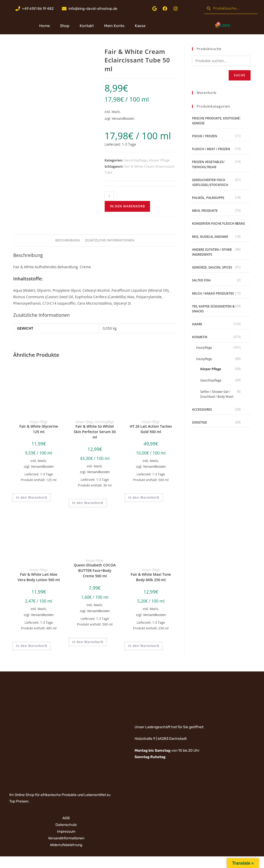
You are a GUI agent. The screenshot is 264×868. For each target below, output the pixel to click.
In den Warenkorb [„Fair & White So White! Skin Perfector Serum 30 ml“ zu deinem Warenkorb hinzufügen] (88, 503)
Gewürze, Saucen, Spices (212, 267)
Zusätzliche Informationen (110, 240)
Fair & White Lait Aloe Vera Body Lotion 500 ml (39, 577)
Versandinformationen (66, 838)
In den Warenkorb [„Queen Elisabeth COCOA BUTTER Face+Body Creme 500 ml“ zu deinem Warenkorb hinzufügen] (88, 642)
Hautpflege (204, 359)
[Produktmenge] (109, 196)
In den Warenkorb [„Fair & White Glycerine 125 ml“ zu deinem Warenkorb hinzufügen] (31, 497)
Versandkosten (123, 119)
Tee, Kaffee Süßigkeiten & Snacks (213, 309)
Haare (197, 324)
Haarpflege (204, 348)
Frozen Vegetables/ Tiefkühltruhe (208, 164)
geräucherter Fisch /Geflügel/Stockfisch (210, 182)
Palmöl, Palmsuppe (208, 198)
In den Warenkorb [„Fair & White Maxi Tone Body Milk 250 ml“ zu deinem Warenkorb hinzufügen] (144, 646)
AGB (66, 818)
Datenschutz (66, 825)
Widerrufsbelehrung (66, 845)
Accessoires (202, 409)
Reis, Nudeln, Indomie (210, 237)
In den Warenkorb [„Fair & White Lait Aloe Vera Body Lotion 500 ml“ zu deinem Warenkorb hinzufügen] (31, 646)
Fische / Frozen (205, 136)
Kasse (140, 26)
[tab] (68, 241)
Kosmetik (200, 337)
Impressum (66, 832)
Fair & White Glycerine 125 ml (39, 429)
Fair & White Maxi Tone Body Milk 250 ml (151, 577)
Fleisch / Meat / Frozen (211, 149)
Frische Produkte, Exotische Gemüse (216, 121)
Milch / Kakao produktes (213, 293)
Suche (240, 75)
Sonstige (200, 422)
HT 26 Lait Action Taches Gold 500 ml (151, 429)
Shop (65, 26)
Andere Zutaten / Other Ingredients (212, 252)
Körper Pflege (159, 160)
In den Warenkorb (127, 206)
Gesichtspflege (135, 160)
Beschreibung (68, 240)
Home (44, 26)
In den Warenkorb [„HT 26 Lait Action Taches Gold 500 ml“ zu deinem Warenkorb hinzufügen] (144, 497)
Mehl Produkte (205, 211)
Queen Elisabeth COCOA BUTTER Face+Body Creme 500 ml (95, 570)
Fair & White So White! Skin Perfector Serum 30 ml (95, 432)
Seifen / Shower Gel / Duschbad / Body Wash (217, 394)
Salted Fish (201, 280)
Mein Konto (114, 26)
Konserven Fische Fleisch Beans (218, 224)
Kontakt (87, 26)
